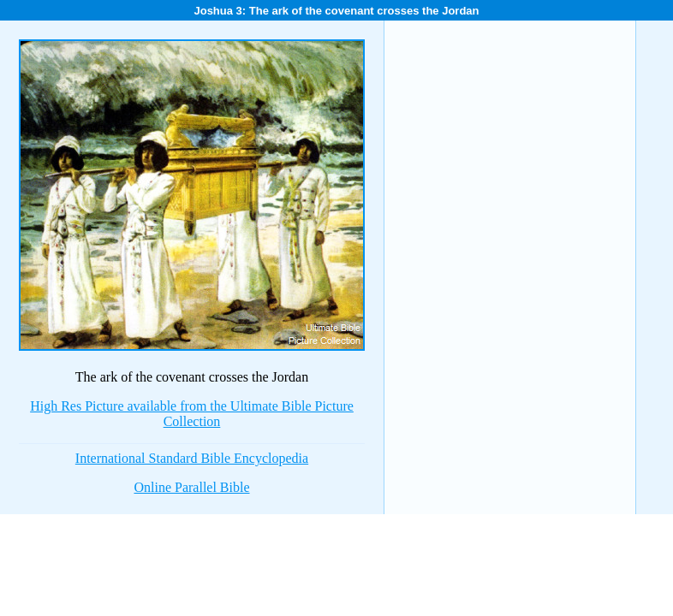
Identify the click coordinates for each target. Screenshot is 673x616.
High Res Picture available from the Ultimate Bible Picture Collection (192, 414)
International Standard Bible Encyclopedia (192, 458)
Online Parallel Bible (191, 487)
